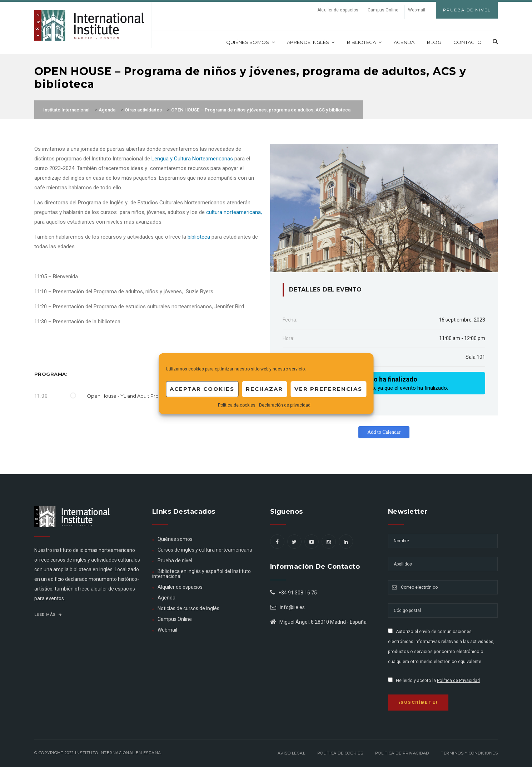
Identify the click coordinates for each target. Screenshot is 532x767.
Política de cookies (237, 405)
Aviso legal (292, 753)
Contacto (468, 42)
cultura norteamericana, (234, 212)
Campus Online (383, 10)
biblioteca (198, 237)
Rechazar (264, 389)
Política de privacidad (402, 753)
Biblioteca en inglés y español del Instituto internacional (202, 574)
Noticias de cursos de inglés (188, 608)
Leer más (48, 615)
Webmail (417, 10)
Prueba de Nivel (467, 10)
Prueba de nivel (175, 561)
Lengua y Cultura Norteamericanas (192, 159)
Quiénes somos (250, 42)
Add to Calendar (384, 432)
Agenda (404, 42)
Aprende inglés (311, 42)
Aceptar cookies (202, 389)
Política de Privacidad (458, 681)
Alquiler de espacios (338, 10)
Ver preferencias (328, 389)
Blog (434, 42)
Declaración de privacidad (285, 405)
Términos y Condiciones (469, 753)
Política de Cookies (340, 753)
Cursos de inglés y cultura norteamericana (205, 550)
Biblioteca (364, 42)
